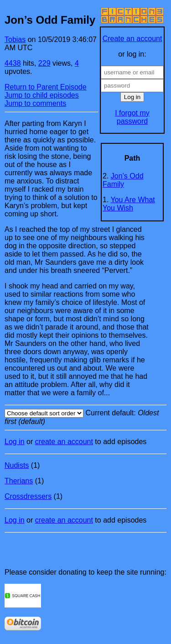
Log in (15, 442)
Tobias (15, 39)
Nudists (17, 465)
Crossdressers (28, 496)
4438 (13, 63)
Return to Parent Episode (46, 87)
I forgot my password (132, 117)
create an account (64, 442)
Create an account (132, 39)
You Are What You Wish (129, 204)
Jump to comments (35, 103)
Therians (19, 481)
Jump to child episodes (42, 95)
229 (44, 63)
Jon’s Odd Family (123, 180)
